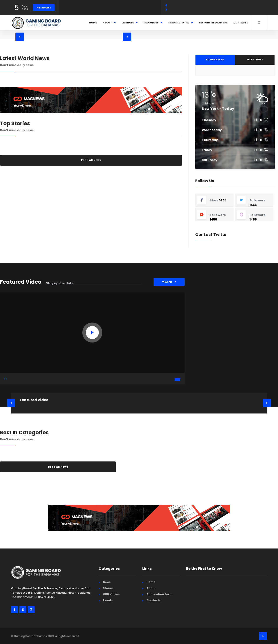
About (109, 23)
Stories (108, 588)
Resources (153, 23)
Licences (130, 23)
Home (93, 23)
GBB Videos (111, 594)
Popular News (215, 60)
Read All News (91, 160)
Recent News (255, 60)
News (107, 582)
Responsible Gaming (213, 23)
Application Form (160, 594)
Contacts (241, 23)
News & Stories (181, 23)
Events (108, 600)
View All (169, 282)
